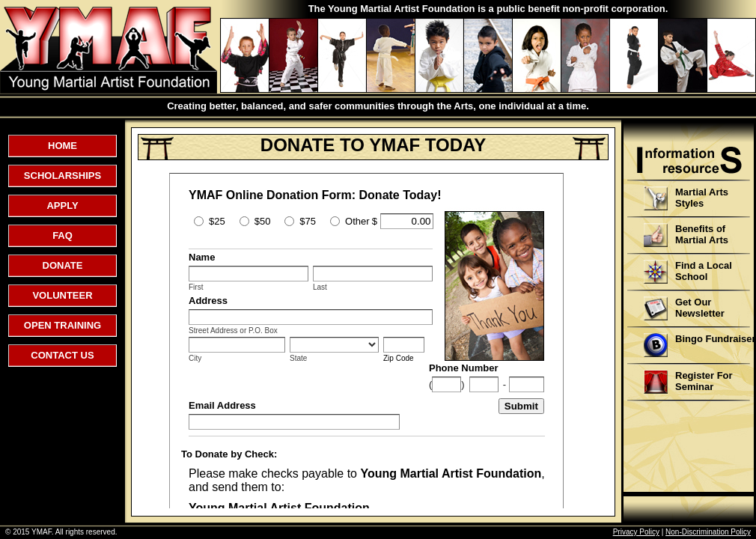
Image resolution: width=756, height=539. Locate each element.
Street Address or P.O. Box (233, 330)
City (195, 358)
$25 (217, 221)
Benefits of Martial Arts (686, 235)
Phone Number (463, 368)
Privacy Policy (636, 532)
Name (202, 257)
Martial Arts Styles (686, 198)
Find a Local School (688, 272)
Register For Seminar (688, 382)
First (196, 287)
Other (357, 221)
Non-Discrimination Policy (708, 532)
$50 (263, 221)
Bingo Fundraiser (700, 345)
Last (320, 287)
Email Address (222, 405)
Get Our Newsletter (684, 308)
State (298, 358)
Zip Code (399, 358)
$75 (308, 221)
